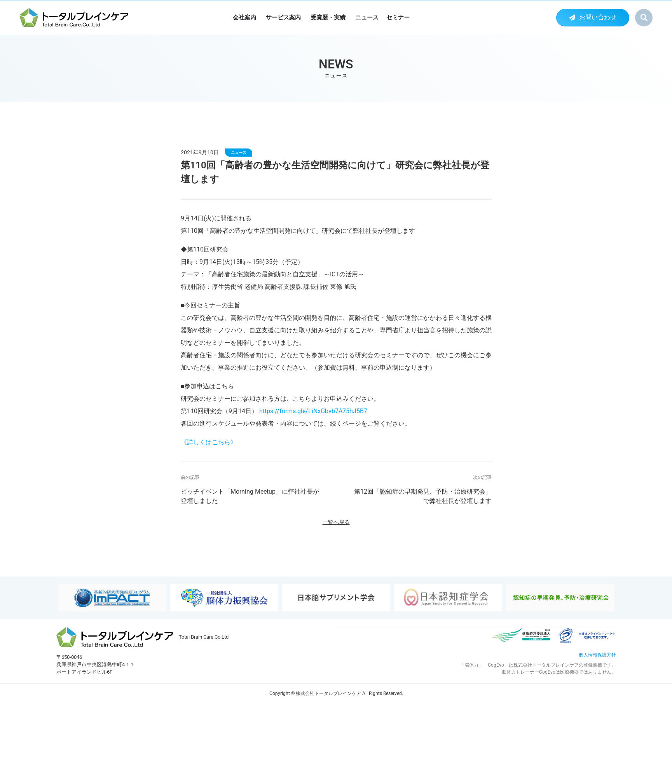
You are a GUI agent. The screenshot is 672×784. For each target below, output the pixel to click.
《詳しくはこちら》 (209, 442)
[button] (644, 18)
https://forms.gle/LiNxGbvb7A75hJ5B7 (313, 411)
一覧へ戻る (336, 522)
